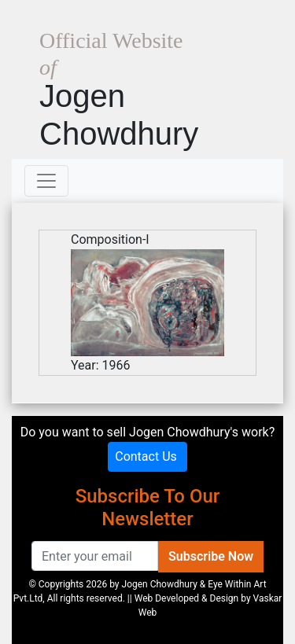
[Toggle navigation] (46, 181)
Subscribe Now (211, 556)
